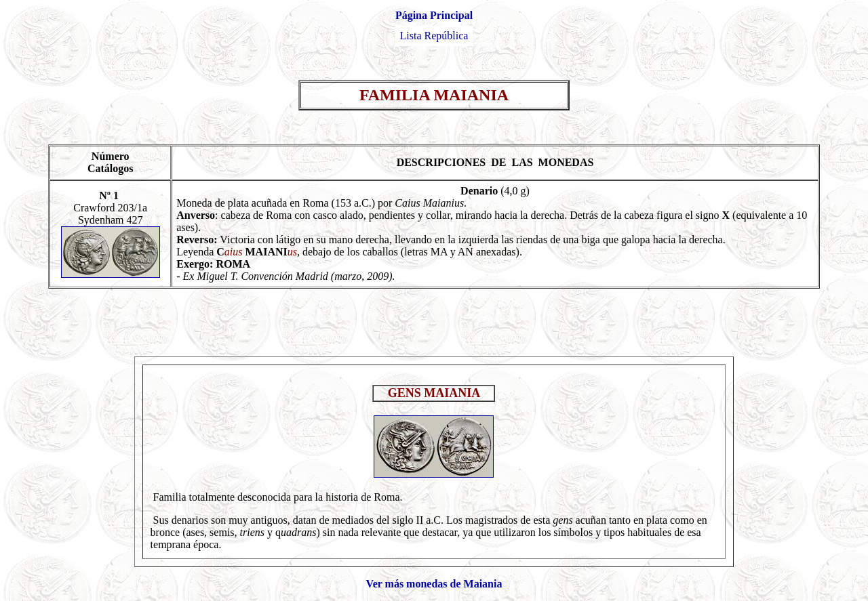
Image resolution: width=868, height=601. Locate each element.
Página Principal (434, 15)
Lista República (434, 36)
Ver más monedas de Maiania (434, 584)
